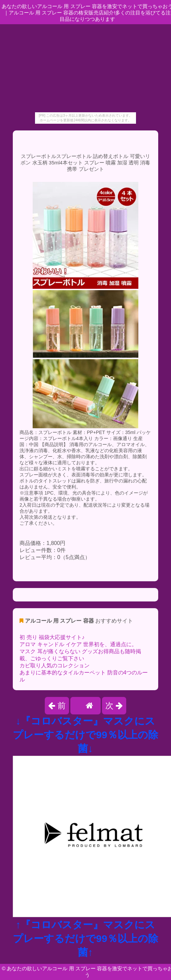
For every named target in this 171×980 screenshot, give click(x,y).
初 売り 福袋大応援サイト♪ (52, 637)
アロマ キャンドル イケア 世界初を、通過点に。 (78, 644)
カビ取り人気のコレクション (55, 665)
